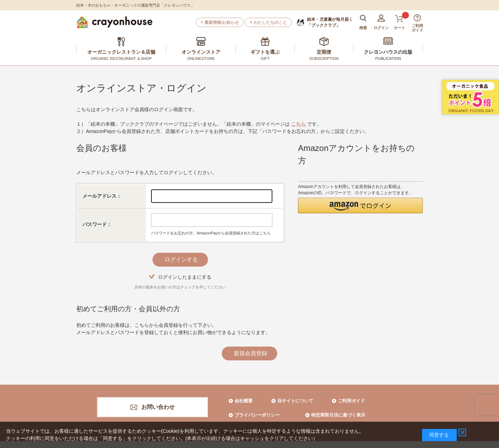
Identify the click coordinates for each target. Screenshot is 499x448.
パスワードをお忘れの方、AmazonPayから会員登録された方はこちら (211, 233)
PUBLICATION (388, 59)
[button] (360, 205)
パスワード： (97, 224)
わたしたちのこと (270, 23)
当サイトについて (295, 401)
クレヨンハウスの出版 (388, 52)
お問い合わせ (158, 407)
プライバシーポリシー (257, 415)
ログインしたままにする (185, 277)
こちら (299, 124)
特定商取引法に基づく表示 (338, 415)
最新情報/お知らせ (222, 23)
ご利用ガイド (351, 401)
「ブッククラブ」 (330, 22)
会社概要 (244, 401)
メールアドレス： (102, 196)
